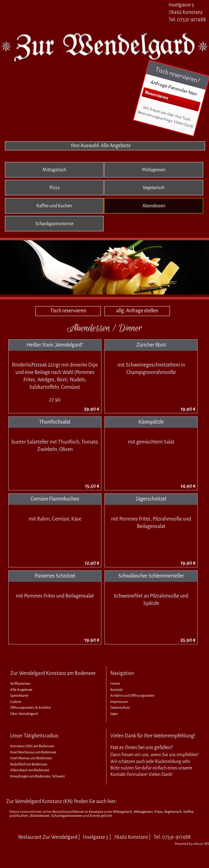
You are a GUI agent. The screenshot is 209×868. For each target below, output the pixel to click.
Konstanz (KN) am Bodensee (32, 746)
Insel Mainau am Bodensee (31, 758)
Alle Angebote (21, 690)
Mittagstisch (123, 812)
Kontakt (117, 690)
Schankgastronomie (67, 816)
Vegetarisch (173, 812)
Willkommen (20, 684)
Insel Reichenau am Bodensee (33, 752)
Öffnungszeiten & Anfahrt (31, 708)
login (114, 714)
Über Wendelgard (24, 714)
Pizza (158, 812)
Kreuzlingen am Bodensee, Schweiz (37, 776)
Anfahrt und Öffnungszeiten (133, 696)
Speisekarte (19, 696)
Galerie (16, 702)
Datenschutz (120, 708)
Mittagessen (143, 812)
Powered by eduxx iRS (192, 844)
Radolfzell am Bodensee (29, 764)
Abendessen (40, 816)
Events (95, 816)
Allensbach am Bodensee (30, 770)
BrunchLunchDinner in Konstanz (78, 812)
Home (115, 684)
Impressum (119, 702)
